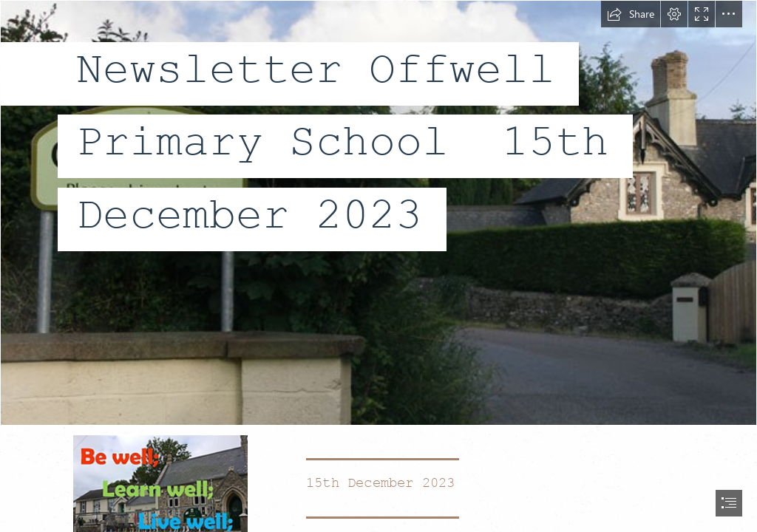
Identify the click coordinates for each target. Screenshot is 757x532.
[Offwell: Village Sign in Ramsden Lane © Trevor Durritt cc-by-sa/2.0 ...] (378, 213)
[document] (378, 266)
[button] (631, 14)
